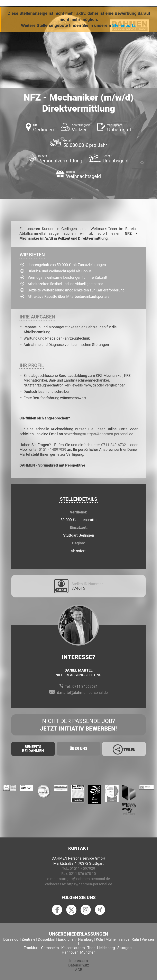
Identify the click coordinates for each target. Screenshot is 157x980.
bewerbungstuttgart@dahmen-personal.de (99, 434)
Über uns (78, 748)
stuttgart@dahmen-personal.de (84, 879)
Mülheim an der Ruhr (122, 939)
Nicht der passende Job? (78, 725)
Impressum (79, 961)
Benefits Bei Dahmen (33, 749)
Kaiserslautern (73, 948)
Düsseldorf (47, 939)
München (88, 952)
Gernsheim (50, 948)
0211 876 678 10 (82, 874)
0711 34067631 (85, 686)
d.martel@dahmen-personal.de (82, 693)
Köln (99, 939)
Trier (91, 948)
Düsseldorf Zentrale (19, 939)
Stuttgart (125, 948)
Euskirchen (67, 939)
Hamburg (86, 939)
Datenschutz (79, 965)
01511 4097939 (82, 868)
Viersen (148, 939)
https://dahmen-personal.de (90, 884)
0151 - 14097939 (53, 449)
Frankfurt (31, 948)
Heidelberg (106, 948)
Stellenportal (124, 25)
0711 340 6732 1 (115, 445)
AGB (79, 970)
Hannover (70, 952)
